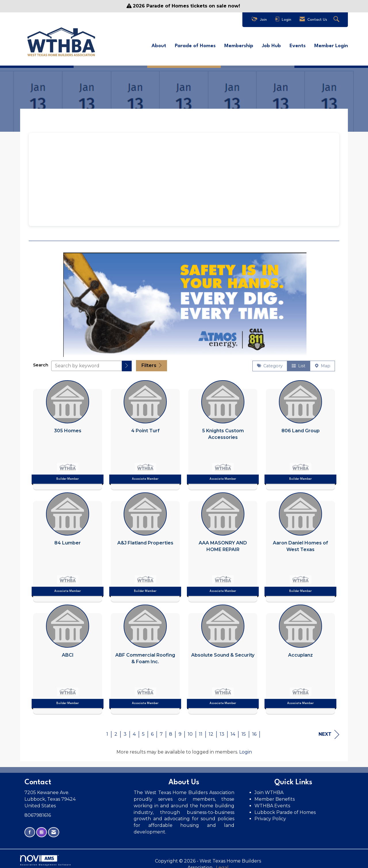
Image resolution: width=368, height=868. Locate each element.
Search (41, 362)
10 (190, 731)
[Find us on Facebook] (30, 830)
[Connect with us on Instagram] (42, 830)
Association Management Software (46, 858)
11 (201, 731)
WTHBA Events (272, 803)
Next (329, 732)
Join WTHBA (269, 790)
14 (233, 731)
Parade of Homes (195, 45)
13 (222, 731)
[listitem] (68, 431)
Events (298, 45)
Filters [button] (152, 363)
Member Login (331, 45)
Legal (247, 858)
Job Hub (271, 45)
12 (211, 731)
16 (254, 731)
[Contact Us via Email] (54, 830)
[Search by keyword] (87, 363)
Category (270, 363)
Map (322, 363)
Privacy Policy (271, 816)
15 (244, 731)
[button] (127, 363)
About (159, 45)
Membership (239, 45)
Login (246, 749)
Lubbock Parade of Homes (285, 809)
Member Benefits (275, 796)
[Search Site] (337, 20)
